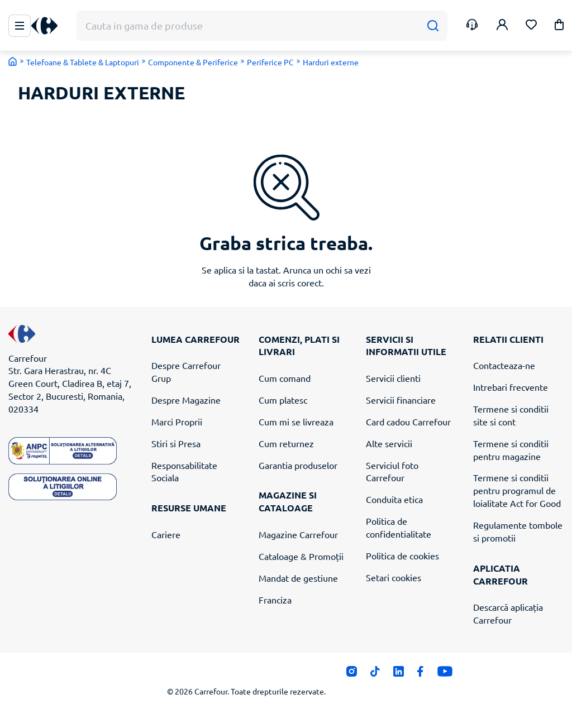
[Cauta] (433, 26)
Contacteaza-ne (504, 365)
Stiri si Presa (176, 443)
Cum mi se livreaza (296, 422)
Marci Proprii (177, 422)
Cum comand (285, 378)
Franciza (275, 600)
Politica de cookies (402, 555)
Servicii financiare (401, 400)
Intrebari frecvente (511, 387)
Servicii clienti (393, 378)
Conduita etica (394, 499)
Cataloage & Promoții (301, 556)
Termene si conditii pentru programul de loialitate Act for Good (517, 490)
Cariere (166, 534)
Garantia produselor (298, 465)
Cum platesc (283, 400)
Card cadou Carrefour (408, 422)
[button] (559, 27)
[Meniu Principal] (20, 26)
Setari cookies (394, 577)
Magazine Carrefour (298, 534)
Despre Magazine (186, 400)
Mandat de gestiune (298, 578)
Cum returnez (286, 443)
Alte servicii (389, 443)
